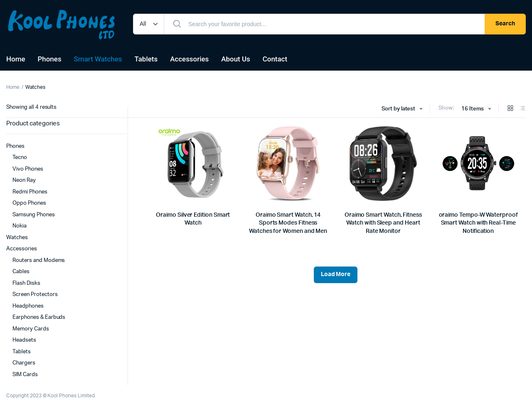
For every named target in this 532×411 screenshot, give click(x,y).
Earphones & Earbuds (39, 317)
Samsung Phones (34, 215)
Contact (275, 59)
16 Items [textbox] (473, 109)
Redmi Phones (30, 192)
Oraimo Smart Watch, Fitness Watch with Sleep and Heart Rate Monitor (383, 223)
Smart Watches (98, 59)
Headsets (24, 340)
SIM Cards (25, 375)
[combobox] (402, 109)
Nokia (20, 226)
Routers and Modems (39, 261)
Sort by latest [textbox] (399, 109)
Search (505, 24)
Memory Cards (31, 329)
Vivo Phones (28, 169)
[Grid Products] (510, 109)
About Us (235, 59)
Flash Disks (26, 283)
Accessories (189, 59)
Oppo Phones (29, 203)
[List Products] (522, 109)
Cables (21, 272)
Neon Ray (24, 180)
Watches (17, 238)
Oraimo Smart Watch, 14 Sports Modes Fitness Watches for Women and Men (288, 223)
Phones (50, 59)
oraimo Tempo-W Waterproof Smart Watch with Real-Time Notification (478, 223)
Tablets (146, 59)
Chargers (24, 363)
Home (16, 59)
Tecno (20, 158)
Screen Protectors (35, 295)
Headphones (28, 306)
